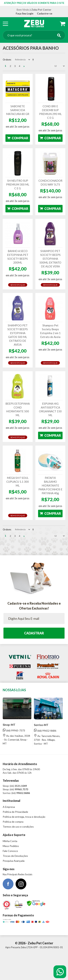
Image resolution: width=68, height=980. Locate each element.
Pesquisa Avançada (14, 861)
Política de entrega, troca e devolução (24, 817)
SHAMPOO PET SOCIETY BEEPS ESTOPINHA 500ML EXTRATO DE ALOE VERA (50, 259)
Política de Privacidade (15, 812)
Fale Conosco (10, 851)
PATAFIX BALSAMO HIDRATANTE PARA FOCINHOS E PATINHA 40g (50, 485)
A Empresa (9, 807)
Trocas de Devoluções (15, 856)
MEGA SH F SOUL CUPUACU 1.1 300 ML (18, 482)
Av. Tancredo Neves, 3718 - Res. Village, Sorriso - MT (47, 740)
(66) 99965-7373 (14, 730)
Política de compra (13, 822)
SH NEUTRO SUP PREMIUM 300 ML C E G (18, 184)
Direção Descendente (34, 60)
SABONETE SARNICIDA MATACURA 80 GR (18, 110)
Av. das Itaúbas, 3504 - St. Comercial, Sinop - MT (16, 739)
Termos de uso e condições (18, 827)
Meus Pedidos (11, 846)
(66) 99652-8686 (45, 730)
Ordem (7, 60)
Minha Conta (10, 841)
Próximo (24, 66)
